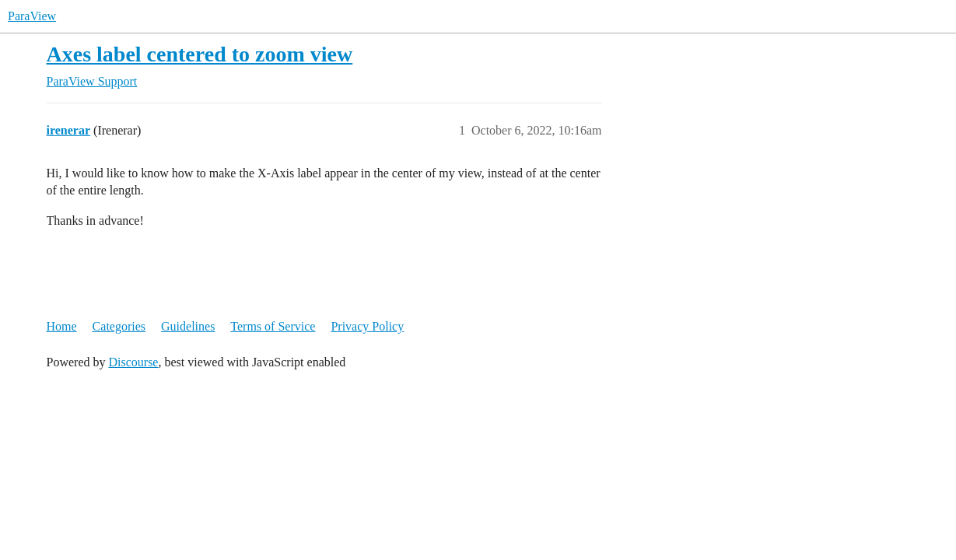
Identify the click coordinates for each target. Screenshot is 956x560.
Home (62, 326)
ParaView (32, 16)
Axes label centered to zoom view (200, 54)
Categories (119, 326)
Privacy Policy (367, 326)
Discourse (133, 362)
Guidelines (188, 326)
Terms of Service (273, 326)
